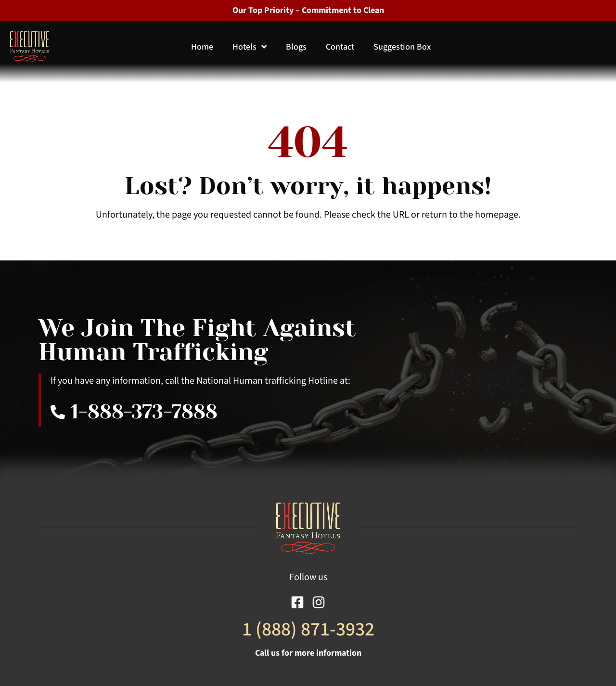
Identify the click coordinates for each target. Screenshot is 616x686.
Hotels (250, 47)
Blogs (296, 47)
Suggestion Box (402, 47)
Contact (340, 47)
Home (202, 47)
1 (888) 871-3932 (308, 629)
